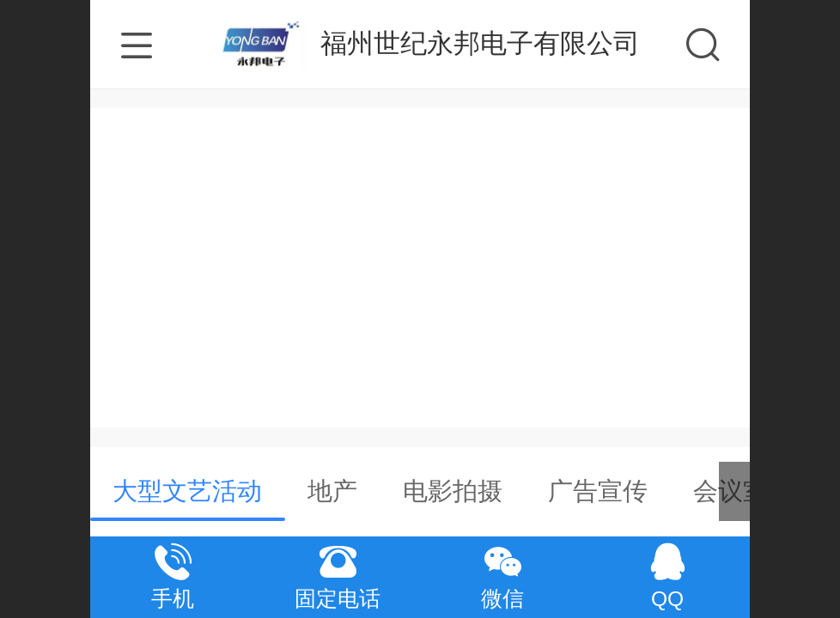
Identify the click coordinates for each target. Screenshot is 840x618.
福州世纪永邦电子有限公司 (480, 43)
